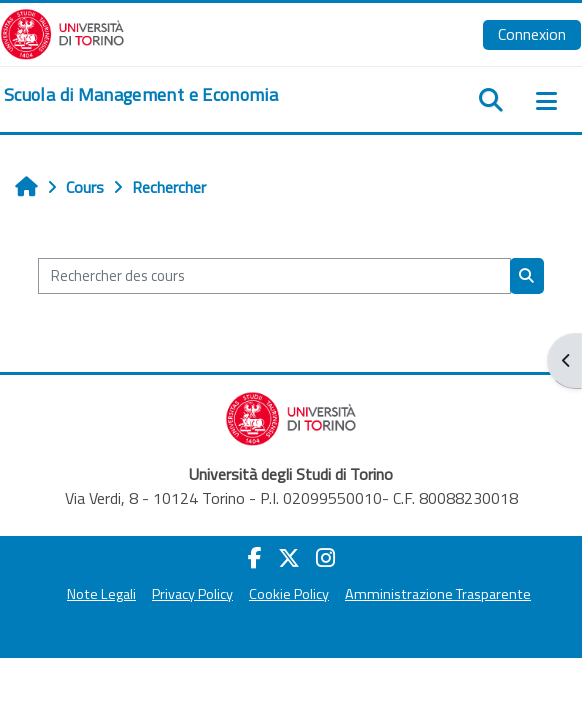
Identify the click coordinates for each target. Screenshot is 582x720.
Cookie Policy (289, 594)
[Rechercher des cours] (274, 276)
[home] (141, 95)
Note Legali (101, 594)
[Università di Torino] (62, 32)
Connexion (532, 34)
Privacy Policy (192, 594)
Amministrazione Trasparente (438, 594)
